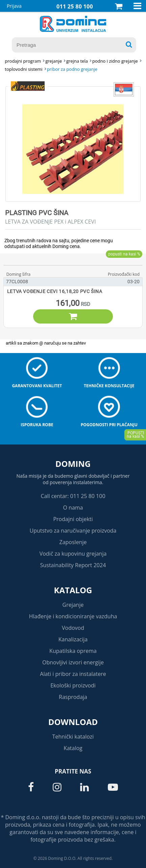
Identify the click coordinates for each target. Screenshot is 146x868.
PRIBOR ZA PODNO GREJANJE (72, 69)
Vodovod (73, 628)
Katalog (73, 590)
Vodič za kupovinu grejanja (73, 554)
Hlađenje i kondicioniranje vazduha (73, 616)
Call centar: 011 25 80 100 (73, 496)
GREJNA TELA (77, 61)
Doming (73, 464)
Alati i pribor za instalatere (73, 674)
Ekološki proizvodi (73, 685)
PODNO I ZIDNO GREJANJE (115, 61)
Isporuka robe (37, 425)
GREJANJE (54, 61)
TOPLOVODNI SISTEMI (23, 69)
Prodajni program (23, 61)
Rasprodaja (73, 697)
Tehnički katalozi (73, 737)
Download (73, 722)
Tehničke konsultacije (109, 386)
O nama (73, 508)
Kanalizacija (73, 639)
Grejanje (73, 605)
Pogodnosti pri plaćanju (109, 425)
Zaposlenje (73, 542)
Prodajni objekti (73, 519)
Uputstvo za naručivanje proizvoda (73, 531)
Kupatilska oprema (73, 651)
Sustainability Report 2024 (73, 565)
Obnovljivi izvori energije (73, 662)
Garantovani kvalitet (37, 386)
